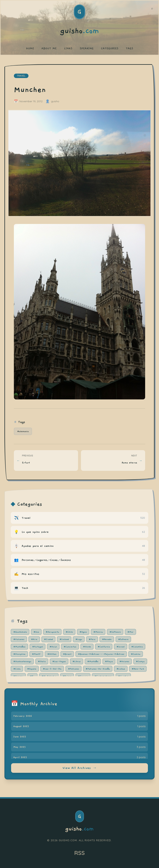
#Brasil (67, 654)
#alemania (23, 431)
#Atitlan (52, 654)
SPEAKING (87, 48)
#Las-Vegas (59, 661)
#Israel (121, 647)
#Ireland (64, 639)
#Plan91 (36, 654)
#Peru (92, 639)
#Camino (136, 654)
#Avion (53, 647)
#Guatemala (20, 632)
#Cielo (17, 669)
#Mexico (98, 632)
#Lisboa (121, 669)
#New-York (138, 669)
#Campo (140, 661)
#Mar (130, 632)
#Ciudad (48, 639)
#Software (115, 632)
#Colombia (137, 647)
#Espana (32, 669)
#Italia (42, 661)
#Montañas (19, 647)
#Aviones (124, 661)
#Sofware (123, 639)
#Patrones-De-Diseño (98, 669)
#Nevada (107, 639)
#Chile (69, 632)
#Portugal (38, 647)
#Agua (83, 632)
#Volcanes (19, 639)
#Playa (109, 661)
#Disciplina (19, 654)
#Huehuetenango (22, 661)
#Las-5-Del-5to (52, 669)
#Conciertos (70, 647)
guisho (79, 829)
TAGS (129, 48)
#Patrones (73, 669)
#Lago (79, 639)
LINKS (68, 48)
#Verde (87, 647)
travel (21, 76)
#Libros (77, 661)
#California (104, 647)
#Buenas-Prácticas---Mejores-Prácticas (101, 654)
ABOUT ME (49, 48)
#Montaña (93, 661)
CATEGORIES (110, 48)
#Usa (36, 632)
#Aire (34, 639)
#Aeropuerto (52, 632)
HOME (30, 48)
